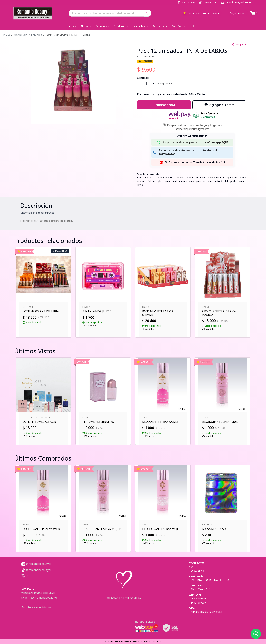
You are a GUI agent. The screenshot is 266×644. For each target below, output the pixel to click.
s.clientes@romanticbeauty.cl (40, 598)
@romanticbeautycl (36, 564)
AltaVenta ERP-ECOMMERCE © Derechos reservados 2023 (133, 642)
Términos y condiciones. (37, 607)
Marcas (217, 13)
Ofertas (206, 13)
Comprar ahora (164, 105)
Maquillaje (141, 26)
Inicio (72, 26)
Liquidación (191, 13)
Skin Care (179, 26)
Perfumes (103, 26)
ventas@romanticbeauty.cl (38, 593)
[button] (148, 13)
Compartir (239, 44)
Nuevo (86, 26)
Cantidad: (143, 78)
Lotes (195, 26)
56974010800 (188, 2)
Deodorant (121, 26)
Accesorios (160, 26)
